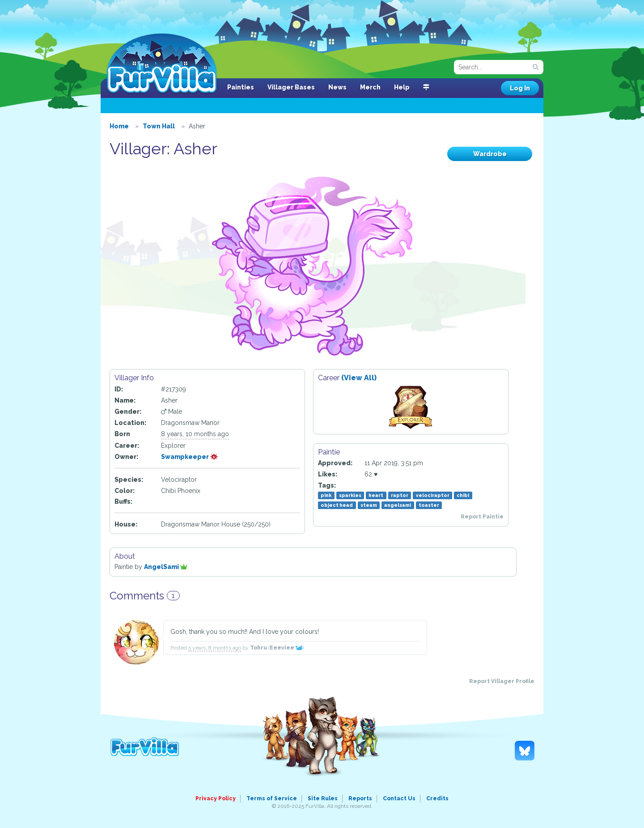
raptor (400, 495)
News (337, 87)
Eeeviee (286, 648)
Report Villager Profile (502, 681)
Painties (241, 87)
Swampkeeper (190, 457)
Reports (360, 798)
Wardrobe (490, 154)
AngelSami (166, 567)
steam (369, 505)
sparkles (350, 495)
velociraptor (433, 495)
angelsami (398, 505)
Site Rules (323, 798)
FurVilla (162, 64)
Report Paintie (482, 517)
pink (326, 495)
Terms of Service (272, 798)
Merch (370, 87)
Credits (437, 798)
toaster (429, 505)
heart (376, 495)
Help (402, 87)
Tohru (258, 648)
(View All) (359, 378)
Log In (520, 88)
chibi (463, 495)
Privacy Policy (216, 798)
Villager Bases (291, 87)
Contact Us (399, 798)
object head (337, 505)
